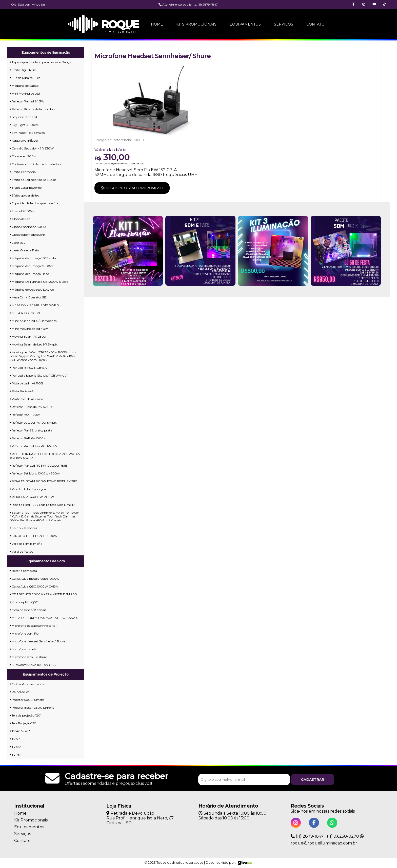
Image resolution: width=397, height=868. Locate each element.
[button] (384, 4)
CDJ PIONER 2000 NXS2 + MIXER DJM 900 (43, 594)
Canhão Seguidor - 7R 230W (32, 148)
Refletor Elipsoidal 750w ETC (31, 407)
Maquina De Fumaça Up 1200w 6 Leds (39, 282)
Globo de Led (20, 219)
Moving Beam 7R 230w (28, 337)
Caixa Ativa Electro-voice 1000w (34, 579)
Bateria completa (23, 571)
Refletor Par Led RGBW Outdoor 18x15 (38, 465)
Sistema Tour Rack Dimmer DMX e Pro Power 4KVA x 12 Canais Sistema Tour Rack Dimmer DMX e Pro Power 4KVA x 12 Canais (44, 516)
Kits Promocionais (196, 24)
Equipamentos (245, 24)
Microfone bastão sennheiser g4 (33, 626)
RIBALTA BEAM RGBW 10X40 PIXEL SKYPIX (43, 481)
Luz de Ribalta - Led (25, 78)
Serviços (284, 24)
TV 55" (15, 739)
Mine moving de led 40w (29, 329)
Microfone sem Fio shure (28, 657)
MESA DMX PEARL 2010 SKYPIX (34, 305)
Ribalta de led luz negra (28, 489)
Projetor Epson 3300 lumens (32, 708)
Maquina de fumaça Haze (29, 274)
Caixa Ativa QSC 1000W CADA (34, 586)
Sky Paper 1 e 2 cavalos (27, 133)
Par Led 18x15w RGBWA (28, 368)
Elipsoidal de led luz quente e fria (34, 203)
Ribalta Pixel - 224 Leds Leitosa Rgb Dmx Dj (42, 505)
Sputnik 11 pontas (23, 528)
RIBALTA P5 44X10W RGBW (32, 497)
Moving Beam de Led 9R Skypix (33, 344)
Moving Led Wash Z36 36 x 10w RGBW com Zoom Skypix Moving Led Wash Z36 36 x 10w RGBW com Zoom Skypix (43, 356)
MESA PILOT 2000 (25, 313)
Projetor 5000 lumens (27, 700)
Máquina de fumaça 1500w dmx (34, 258)
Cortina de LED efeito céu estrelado (36, 164)
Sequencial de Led (23, 117)
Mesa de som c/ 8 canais (28, 610)
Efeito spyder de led (24, 195)
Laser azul (18, 242)
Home (157, 24)
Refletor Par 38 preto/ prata (31, 430)
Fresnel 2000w (22, 211)
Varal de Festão (21, 551)
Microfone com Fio (24, 633)
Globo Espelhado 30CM (28, 227)
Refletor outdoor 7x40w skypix (33, 422)
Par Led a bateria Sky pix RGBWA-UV (38, 375)
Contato (315, 24)
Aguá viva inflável (24, 140)
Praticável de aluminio (27, 399)
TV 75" (15, 755)
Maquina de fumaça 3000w (31, 266)
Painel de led (19, 692)
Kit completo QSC (24, 602)
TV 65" (15, 747)
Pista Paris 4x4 (21, 391)
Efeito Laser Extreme (25, 188)
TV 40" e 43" (20, 731)
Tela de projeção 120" (25, 715)
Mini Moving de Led (25, 93)
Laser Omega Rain (24, 250)
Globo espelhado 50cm (27, 235)
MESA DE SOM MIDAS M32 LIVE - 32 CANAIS (44, 618)
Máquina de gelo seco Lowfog (32, 289)
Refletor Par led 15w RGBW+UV (33, 446)
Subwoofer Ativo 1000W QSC (33, 665)
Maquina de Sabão (24, 86)
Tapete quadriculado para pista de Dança (40, 62)
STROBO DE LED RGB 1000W (33, 536)
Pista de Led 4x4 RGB (26, 383)
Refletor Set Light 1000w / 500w (35, 473)
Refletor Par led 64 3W (27, 101)
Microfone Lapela (23, 649)
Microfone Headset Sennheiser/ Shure (37, 641)
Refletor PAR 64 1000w (28, 438)
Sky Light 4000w (24, 125)
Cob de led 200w (23, 156)
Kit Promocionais (31, 820)
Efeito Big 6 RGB (23, 70)
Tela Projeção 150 (23, 723)
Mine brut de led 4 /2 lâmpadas (33, 321)
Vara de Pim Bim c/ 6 (26, 544)
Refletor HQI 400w (25, 415)
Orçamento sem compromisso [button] (132, 188)
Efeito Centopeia (23, 172)
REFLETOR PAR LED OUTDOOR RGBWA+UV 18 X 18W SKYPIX (45, 456)
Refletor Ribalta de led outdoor (33, 109)
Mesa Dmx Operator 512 (28, 297)
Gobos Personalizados (26, 684)
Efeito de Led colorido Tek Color (33, 180)
